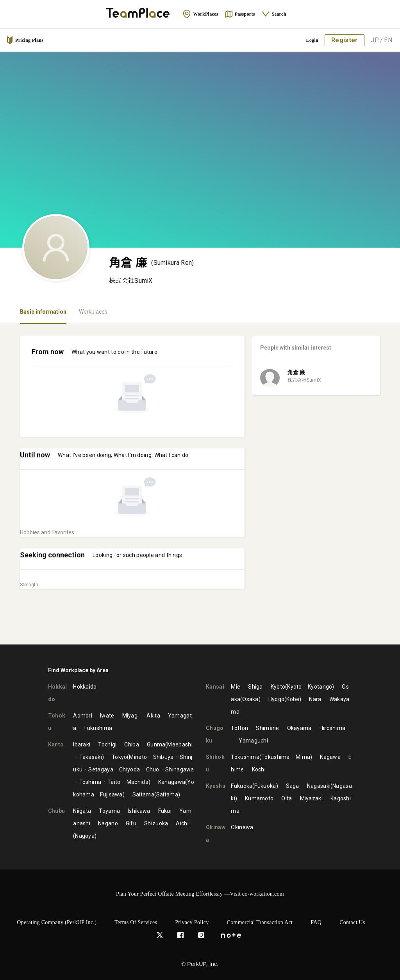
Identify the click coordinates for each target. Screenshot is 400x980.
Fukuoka (242, 786)
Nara (315, 699)
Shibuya (163, 757)
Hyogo (277, 699)
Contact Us (352, 922)
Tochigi (107, 744)
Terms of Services (136, 922)
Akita (153, 716)
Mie (236, 687)
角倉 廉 (296, 372)
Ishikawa (139, 811)
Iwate (107, 716)
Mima (303, 757)
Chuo (153, 769)
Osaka (250, 699)
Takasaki (91, 757)
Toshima (90, 782)
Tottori (239, 728)
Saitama (143, 794)
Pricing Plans (25, 40)
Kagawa (330, 757)
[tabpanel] (200, 484)
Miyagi (131, 716)
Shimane (267, 728)
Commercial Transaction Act (260, 922)
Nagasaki (319, 786)
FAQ (316, 922)
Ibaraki (82, 744)
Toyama (109, 811)
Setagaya (101, 769)
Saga (293, 786)
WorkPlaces (200, 14)
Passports (240, 14)
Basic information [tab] (43, 312)
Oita (287, 798)
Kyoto (278, 687)
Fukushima (98, 728)
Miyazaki (311, 798)
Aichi (182, 823)
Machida (137, 782)
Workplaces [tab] (93, 312)
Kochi (259, 769)
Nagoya (85, 836)
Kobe (293, 699)
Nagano (108, 823)
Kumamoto (259, 798)
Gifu (131, 823)
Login (312, 40)
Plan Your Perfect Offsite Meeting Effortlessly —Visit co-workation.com (200, 894)
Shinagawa (180, 769)
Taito (114, 782)
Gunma (156, 744)
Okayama (299, 728)
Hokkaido (85, 687)
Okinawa (242, 827)
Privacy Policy (192, 922)
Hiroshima (333, 728)
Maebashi (180, 744)
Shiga (255, 687)
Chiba (132, 744)
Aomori (83, 716)
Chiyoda (129, 769)
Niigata (82, 811)
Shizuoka (156, 823)
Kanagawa (172, 782)
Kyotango (320, 687)
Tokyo (120, 757)
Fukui (165, 811)
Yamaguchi (253, 741)
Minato (138, 757)
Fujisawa (111, 794)
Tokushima (245, 757)
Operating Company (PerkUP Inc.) (57, 922)
